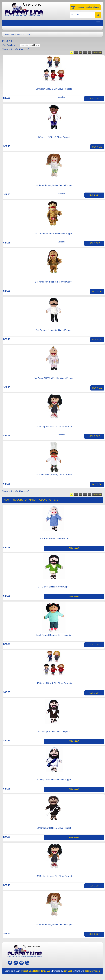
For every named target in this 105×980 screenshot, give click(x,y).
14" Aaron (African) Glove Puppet (54, 137)
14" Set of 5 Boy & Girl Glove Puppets (54, 89)
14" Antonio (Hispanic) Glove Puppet (54, 330)
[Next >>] (97, 52)
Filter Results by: (9, 45)
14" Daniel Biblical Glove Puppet (54, 587)
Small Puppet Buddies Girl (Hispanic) (54, 635)
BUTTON (85, 23)
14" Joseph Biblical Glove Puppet (54, 732)
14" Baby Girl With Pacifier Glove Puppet (54, 378)
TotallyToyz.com (92, 971)
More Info (62, 97)
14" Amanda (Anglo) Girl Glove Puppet (54, 185)
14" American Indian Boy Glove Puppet (54, 234)
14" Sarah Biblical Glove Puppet (54, 539)
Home (6, 34)
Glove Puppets (17, 34)
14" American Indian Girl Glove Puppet (54, 282)
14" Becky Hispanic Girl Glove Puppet (54, 427)
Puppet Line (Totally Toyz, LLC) (36, 971)
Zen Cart (68, 971)
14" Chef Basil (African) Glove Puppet (54, 475)
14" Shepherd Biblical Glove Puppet (54, 828)
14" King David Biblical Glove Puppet (54, 780)
